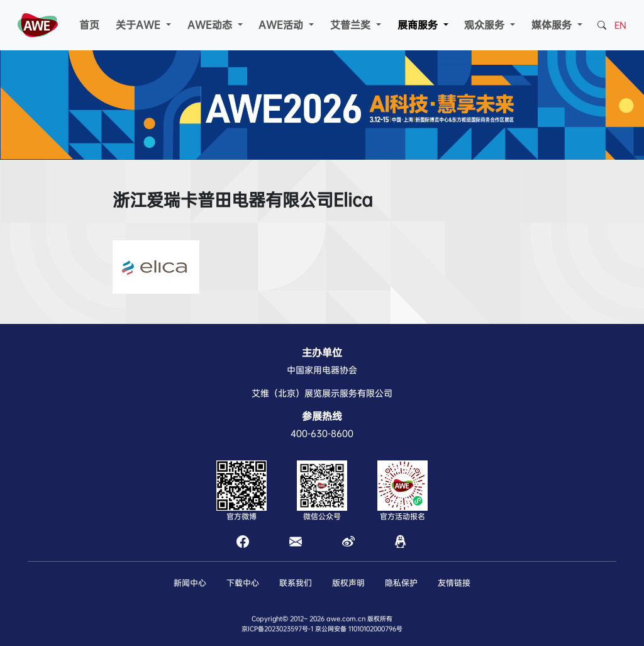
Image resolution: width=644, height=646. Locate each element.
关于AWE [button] (140, 25)
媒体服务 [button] (553, 25)
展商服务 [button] (419, 25)
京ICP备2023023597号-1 (277, 629)
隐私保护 (401, 583)
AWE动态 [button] (211, 25)
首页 (89, 25)
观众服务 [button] (486, 25)
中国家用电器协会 (322, 370)
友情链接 (454, 583)
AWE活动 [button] (282, 25)
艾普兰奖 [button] (352, 25)
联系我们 (296, 583)
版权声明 (348, 583)
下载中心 (243, 583)
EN (620, 25)
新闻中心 (190, 583)
